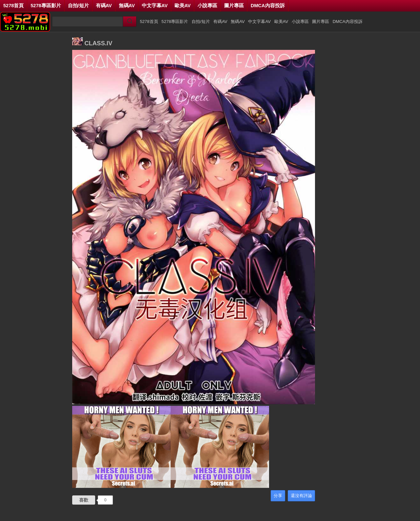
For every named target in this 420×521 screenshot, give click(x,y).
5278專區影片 (46, 6)
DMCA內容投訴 (268, 6)
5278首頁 (13, 6)
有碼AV (104, 6)
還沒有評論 (301, 496)
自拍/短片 (78, 6)
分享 (278, 496)
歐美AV (183, 6)
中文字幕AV (155, 6)
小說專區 (207, 6)
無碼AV (127, 6)
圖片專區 (234, 6)
